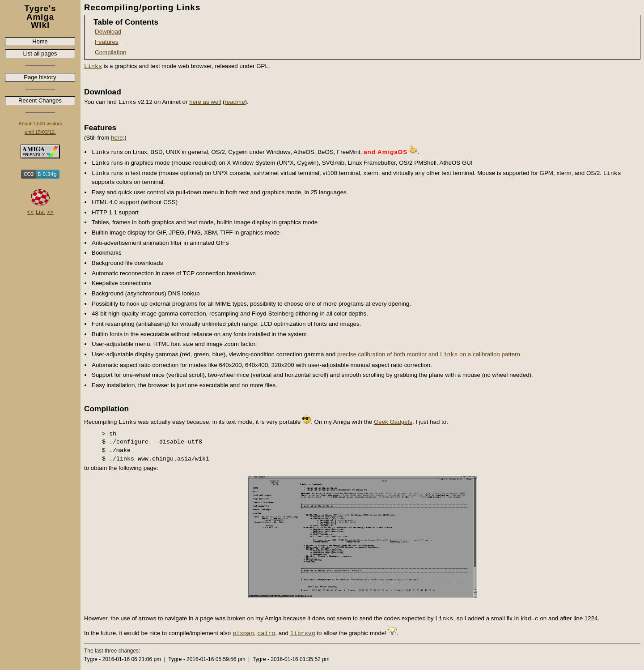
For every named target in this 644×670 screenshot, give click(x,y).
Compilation (110, 52)
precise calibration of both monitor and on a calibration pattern (429, 354)
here (117, 138)
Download (108, 32)
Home (40, 41)
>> (50, 212)
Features (107, 42)
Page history (40, 77)
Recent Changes (40, 100)
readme (235, 102)
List (40, 212)
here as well (205, 102)
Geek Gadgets (393, 422)
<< (30, 212)
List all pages (40, 53)
